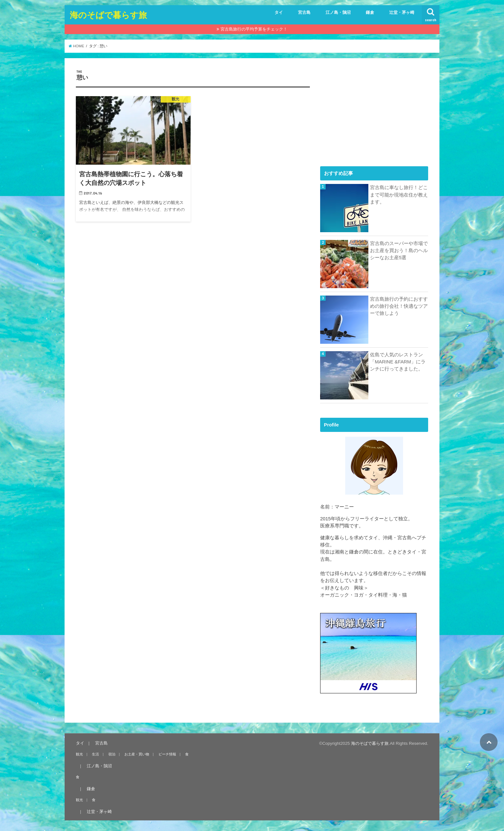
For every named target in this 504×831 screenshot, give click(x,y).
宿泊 (112, 754)
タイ (279, 12)
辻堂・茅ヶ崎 (402, 12)
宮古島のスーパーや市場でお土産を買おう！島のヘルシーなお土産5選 (399, 251)
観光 (79, 754)
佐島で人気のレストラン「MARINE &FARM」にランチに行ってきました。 (398, 362)
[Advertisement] (368, 110)
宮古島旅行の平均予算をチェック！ (254, 29)
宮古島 (304, 12)
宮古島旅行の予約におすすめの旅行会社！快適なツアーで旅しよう (399, 306)
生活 (95, 754)
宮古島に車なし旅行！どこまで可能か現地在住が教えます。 (399, 195)
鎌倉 (370, 12)
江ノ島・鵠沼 (338, 12)
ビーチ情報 (167, 754)
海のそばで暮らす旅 (108, 15)
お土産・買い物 (137, 754)
